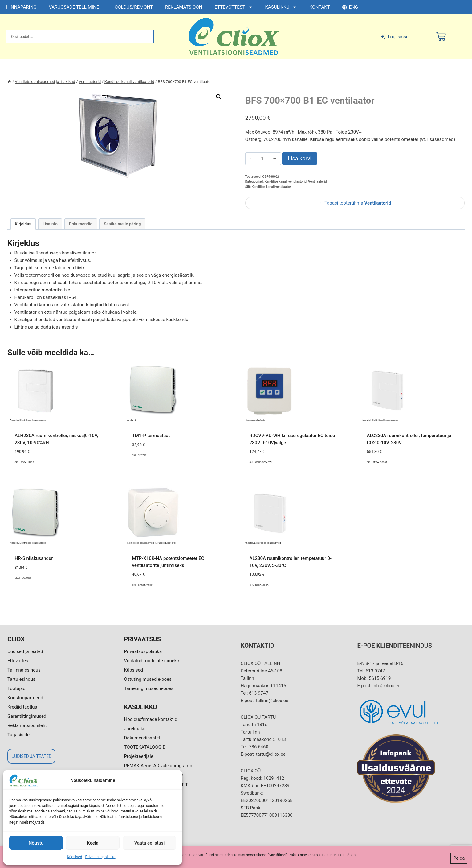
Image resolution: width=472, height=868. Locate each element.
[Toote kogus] (262, 159)
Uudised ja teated (25, 651)
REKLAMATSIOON (184, 7)
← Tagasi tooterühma (355, 203)
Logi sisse (395, 37)
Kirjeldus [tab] (23, 224)
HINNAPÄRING (21, 7)
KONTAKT (320, 7)
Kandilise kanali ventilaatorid (286, 182)
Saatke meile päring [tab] (122, 224)
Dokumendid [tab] (81, 224)
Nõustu (36, 843)
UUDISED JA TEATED (31, 756)
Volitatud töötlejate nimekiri (152, 661)
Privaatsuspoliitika (100, 857)
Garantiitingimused (27, 716)
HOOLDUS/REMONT (132, 7)
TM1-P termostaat (151, 436)
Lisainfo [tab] (50, 224)
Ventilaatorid (317, 182)
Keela (93, 843)
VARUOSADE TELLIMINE (74, 7)
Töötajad (16, 688)
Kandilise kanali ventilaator (271, 187)
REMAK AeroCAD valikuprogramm (159, 766)
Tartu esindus (21, 679)
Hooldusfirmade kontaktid (151, 719)
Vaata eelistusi (150, 843)
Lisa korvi (299, 158)
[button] (219, 97)
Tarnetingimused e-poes (149, 688)
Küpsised (74, 857)
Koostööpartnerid (25, 698)
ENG (350, 7)
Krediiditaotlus (22, 707)
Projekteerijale (139, 756)
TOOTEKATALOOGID (145, 747)
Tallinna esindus (24, 670)
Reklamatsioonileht (27, 725)
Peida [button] (459, 859)
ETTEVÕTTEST (234, 7)
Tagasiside (18, 735)
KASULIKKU (281, 7)
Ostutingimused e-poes (148, 679)
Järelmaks (135, 729)
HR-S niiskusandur (34, 558)
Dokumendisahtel (142, 738)
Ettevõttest (18, 661)
